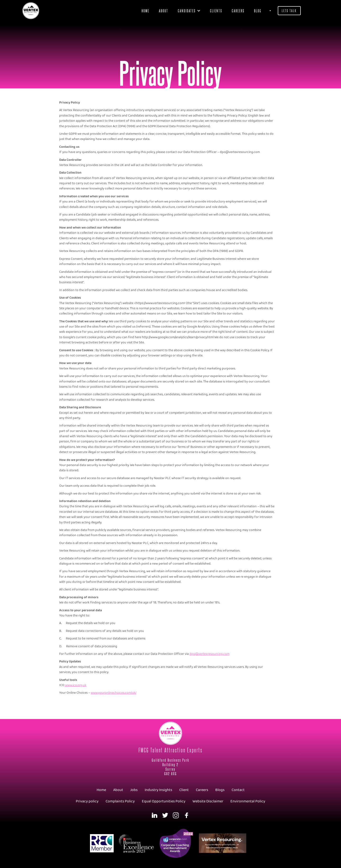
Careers (238, 11)
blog (258, 11)
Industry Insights (158, 790)
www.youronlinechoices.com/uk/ (114, 693)
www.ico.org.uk (75, 685)
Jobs (134, 790)
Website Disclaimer (208, 801)
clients (216, 11)
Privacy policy (87, 801)
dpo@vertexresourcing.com (209, 654)
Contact (238, 790)
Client (184, 790)
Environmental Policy (248, 801)
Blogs (220, 790)
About (164, 11)
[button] (189, 11)
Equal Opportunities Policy (164, 801)
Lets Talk (289, 11)
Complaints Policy (120, 801)
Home (146, 11)
